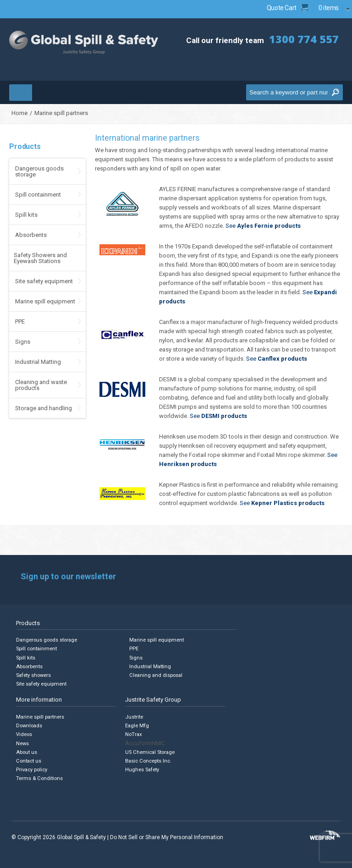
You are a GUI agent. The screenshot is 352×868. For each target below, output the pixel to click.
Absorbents (31, 235)
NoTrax (134, 734)
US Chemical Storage (151, 751)
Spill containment (38, 195)
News (23, 743)
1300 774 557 (304, 39)
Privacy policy (33, 769)
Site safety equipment (44, 281)
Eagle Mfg (137, 725)
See (263, 226)
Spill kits (26, 215)
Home (19, 113)
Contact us (29, 760)
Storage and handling (44, 408)
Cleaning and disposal (156, 675)
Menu (40, 92)
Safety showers (34, 675)
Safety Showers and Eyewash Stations (40, 258)
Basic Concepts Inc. (149, 760)
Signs (23, 342)
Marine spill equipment (45, 301)
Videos (25, 734)
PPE (20, 321)
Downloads (30, 725)
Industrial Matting (38, 362)
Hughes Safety (143, 769)
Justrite (134, 717)
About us (27, 751)
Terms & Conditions (40, 777)
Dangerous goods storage (39, 171)
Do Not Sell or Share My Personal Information (167, 836)
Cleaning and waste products (41, 385)
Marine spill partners (41, 717)
